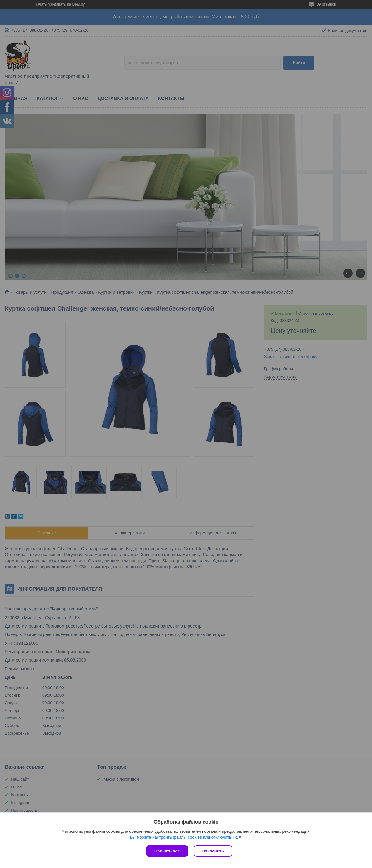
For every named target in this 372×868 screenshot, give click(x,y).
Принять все (167, 851)
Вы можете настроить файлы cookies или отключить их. (184, 837)
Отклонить (213, 851)
